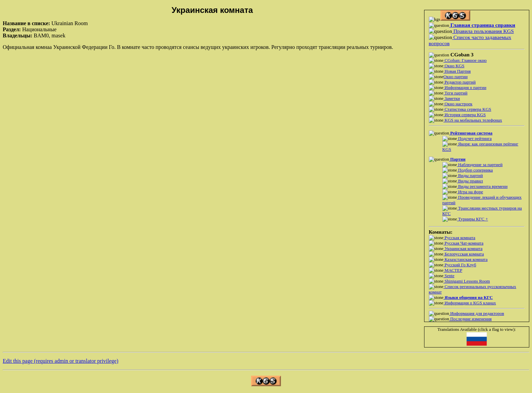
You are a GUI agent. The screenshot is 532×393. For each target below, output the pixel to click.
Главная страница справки (482, 25)
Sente (449, 276)
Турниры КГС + (472, 219)
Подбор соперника (475, 170)
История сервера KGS (465, 115)
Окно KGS (454, 66)
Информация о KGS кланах (470, 303)
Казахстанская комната (465, 259)
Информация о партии (465, 87)
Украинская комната (463, 248)
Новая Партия (457, 71)
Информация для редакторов (477, 313)
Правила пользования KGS (483, 31)
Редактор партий (460, 82)
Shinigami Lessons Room (467, 281)
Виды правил (470, 181)
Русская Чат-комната (463, 243)
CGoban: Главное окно (465, 60)
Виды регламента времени (482, 186)
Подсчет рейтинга (474, 138)
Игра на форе (470, 192)
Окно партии (455, 77)
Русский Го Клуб (460, 265)
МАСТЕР (453, 270)
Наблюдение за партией (480, 165)
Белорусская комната (464, 254)
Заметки (452, 98)
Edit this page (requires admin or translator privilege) (61, 361)
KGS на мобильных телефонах (473, 120)
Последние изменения (470, 319)
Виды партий (470, 175)
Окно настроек (458, 104)
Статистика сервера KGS (467, 109)
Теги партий (455, 93)
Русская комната (459, 238)
